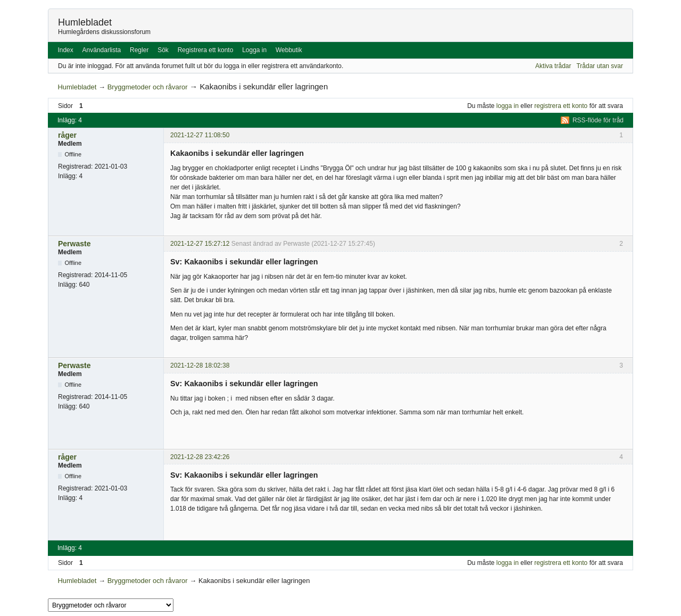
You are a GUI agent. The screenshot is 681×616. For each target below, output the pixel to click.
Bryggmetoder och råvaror (148, 87)
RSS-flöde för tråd (598, 120)
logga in (508, 106)
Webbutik (289, 50)
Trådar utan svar (600, 66)
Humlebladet (85, 22)
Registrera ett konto (206, 50)
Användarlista (102, 50)
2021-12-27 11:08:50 (200, 135)
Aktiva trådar (553, 66)
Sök (163, 50)
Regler (139, 50)
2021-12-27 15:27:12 (200, 244)
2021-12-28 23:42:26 (200, 457)
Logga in (254, 50)
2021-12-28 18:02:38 (200, 365)
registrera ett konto (561, 106)
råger (67, 135)
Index (65, 50)
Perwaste (74, 244)
